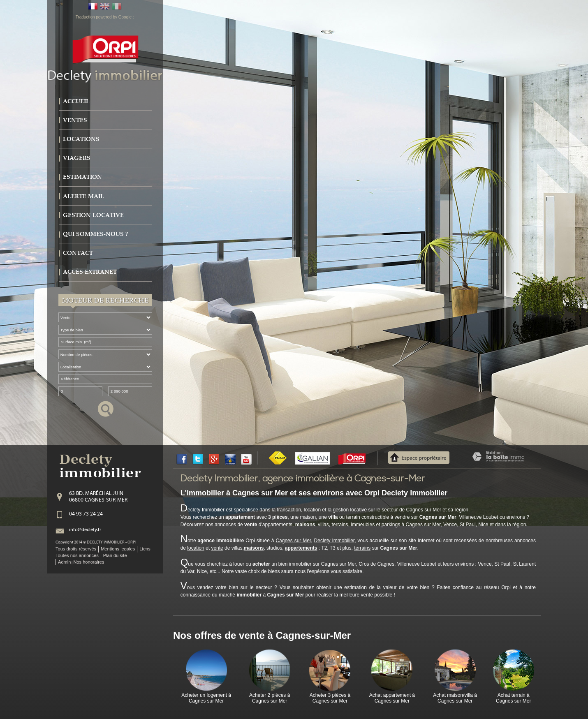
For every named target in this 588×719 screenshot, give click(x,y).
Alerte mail (83, 196)
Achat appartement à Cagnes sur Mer (392, 698)
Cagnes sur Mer (293, 541)
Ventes (75, 120)
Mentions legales (118, 549)
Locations (81, 139)
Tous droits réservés (76, 549)
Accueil (76, 101)
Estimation (82, 177)
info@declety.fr (85, 530)
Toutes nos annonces (77, 555)
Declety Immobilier (335, 541)
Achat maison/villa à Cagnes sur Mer (455, 698)
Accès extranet (90, 272)
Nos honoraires (89, 562)
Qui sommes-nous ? (95, 234)
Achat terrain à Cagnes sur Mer (513, 698)
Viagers (77, 158)
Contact (78, 253)
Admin (64, 562)
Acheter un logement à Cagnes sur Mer (206, 698)
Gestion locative (93, 215)
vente (217, 548)
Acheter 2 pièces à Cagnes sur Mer (270, 698)
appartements (301, 548)
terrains (362, 548)
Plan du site (115, 555)
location (196, 548)
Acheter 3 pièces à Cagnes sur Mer (330, 698)
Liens (145, 549)
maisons (254, 548)
